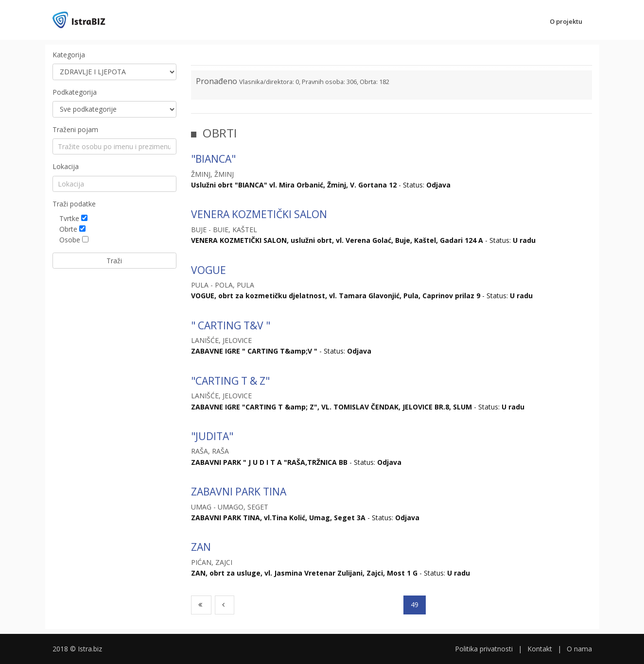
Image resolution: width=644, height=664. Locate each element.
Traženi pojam (75, 129)
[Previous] (225, 605)
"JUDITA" (212, 436)
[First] (201, 605)
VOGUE (209, 270)
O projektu (566, 21)
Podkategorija (75, 92)
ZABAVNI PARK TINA (239, 492)
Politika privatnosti (484, 649)
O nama (579, 649)
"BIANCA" (213, 159)
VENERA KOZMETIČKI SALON (259, 214)
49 (415, 604)
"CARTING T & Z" (230, 381)
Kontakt (540, 649)
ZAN (201, 547)
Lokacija (66, 166)
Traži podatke (74, 204)
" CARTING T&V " (231, 325)
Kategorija (69, 55)
